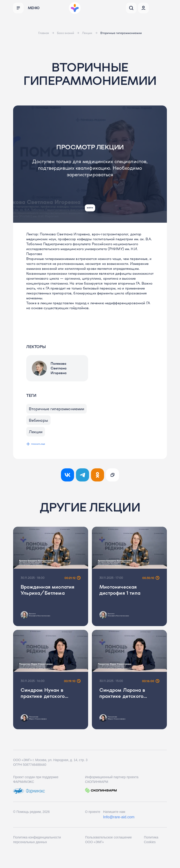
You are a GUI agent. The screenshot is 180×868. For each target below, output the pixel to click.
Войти (90, 205)
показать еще (42, 455)
